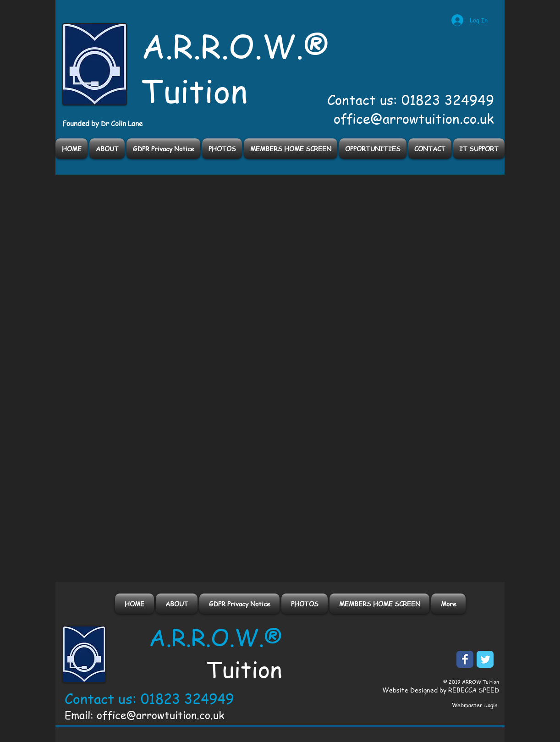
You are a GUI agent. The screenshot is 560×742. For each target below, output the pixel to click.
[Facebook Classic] (465, 659)
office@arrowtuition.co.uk (414, 119)
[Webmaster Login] (475, 705)
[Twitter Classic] (485, 659)
